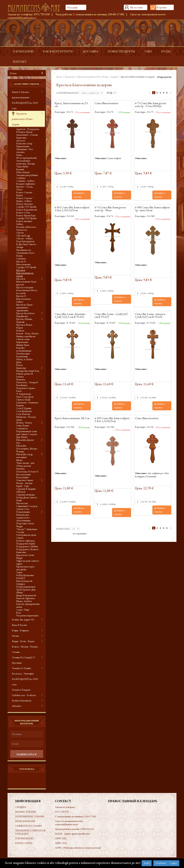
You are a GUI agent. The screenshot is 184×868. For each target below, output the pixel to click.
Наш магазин (25, 821)
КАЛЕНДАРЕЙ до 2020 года (25, 682)
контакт (20, 62)
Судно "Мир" (23, 610)
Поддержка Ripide (26, 543)
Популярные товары (30, 816)
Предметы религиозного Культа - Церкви (23, 119)
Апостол (20, 140)
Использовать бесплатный (23, 355)
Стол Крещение (24, 411)
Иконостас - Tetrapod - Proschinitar (27, 384)
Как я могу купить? (58, 51)
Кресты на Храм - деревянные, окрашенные (25, 307)
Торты (19, 572)
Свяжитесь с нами (28, 826)
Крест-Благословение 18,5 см (72, 418)
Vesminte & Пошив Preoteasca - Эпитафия (23, 671)
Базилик (20, 169)
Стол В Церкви (24, 408)
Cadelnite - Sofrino (25, 181)
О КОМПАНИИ (23, 51)
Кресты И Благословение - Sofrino (24, 299)
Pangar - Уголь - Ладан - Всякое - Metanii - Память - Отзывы (25, 647)
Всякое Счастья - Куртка (25, 194)
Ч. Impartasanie (24, 394)
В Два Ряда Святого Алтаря (26, 246)
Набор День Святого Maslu (27, 499)
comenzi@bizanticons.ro (22, 18)
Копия (19, 256)
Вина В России (19, 625)
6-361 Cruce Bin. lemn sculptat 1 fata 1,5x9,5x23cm (72, 209)
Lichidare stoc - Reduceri (24, 695)
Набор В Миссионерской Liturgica (24, 581)
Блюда (19, 460)
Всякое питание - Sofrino (25, 223)
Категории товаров (27, 84)
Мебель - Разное (24, 423)
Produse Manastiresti (22, 701)
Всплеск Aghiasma (25, 541)
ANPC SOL (61, 843)
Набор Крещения (25, 575)
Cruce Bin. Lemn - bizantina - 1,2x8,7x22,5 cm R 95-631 (71, 316)
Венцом (20, 330)
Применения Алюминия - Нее (25, 148)
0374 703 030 (42, 14)
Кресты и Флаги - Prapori (25, 326)
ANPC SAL (61, 838)
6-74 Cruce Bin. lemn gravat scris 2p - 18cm (110, 209)
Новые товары (26, 812)
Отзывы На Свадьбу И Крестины (23, 660)
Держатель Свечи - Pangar (26, 556)
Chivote (20, 233)
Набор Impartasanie (26, 587)
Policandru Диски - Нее (25, 441)
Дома (59, 77)
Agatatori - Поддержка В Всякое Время (28, 130)
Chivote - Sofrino (24, 238)
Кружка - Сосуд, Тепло (25, 188)
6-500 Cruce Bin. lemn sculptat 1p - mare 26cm (152, 209)
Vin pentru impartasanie (27, 615)
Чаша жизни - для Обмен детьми (25, 464)
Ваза (19, 613)
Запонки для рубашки (27, 175)
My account (136, 7)
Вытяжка (21, 379)
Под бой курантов (25, 241)
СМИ (148, 51)
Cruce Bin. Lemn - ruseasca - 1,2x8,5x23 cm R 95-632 (151, 316)
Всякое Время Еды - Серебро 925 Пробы (26, 217)
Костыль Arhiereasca (26, 227)
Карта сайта (24, 843)
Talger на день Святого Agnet (28, 562)
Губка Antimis (23, 172)
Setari (147, 863)
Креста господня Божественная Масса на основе (27, 290)
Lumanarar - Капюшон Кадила (27, 404)
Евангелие (21, 368)
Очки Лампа (23, 425)
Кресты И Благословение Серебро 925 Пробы (26, 264)
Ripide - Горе (23, 486)
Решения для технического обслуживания (23, 518)
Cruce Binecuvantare (107, 103)
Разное (20, 365)
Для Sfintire (22, 437)
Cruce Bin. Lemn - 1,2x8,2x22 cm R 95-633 (111, 316)
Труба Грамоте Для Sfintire (26, 591)
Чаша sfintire (22, 166)
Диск (19, 362)
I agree (174, 863)
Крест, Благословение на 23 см (71, 105)
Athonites (17, 706)
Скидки (21, 807)
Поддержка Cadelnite (27, 546)
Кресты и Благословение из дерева (25, 273)
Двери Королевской (26, 595)
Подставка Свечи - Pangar (26, 525)
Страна (20, 538)
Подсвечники (23, 512)
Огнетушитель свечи (26, 535)
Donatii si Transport (21, 690)
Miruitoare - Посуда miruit (26, 418)
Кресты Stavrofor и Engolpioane (25, 315)
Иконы (15, 636)
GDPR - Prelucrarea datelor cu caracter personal (78, 848)
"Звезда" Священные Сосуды (27, 531)
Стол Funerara (23, 414)
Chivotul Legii (23, 235)
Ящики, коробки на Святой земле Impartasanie (26, 339)
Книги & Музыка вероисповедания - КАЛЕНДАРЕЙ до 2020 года (25, 100)
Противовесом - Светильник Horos (25, 251)
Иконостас (22, 230)
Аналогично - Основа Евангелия (27, 136)
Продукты (70, 77)
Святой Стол (23, 509)
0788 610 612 (87, 829)
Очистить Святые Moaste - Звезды (25, 482)
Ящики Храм (23, 345)
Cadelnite (21, 178)
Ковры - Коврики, (20, 630)
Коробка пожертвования (24, 349)
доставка (91, 51)
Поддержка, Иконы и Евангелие (27, 551)
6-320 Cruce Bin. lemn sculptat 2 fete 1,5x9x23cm (112, 420)
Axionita (20, 152)
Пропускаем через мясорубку (25, 568)
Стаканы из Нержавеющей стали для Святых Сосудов (27, 431)
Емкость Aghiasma (25, 598)
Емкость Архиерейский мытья (28, 605)
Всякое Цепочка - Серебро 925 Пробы (26, 205)
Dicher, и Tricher (24, 359)
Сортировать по (67, 93)
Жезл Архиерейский (26, 158)
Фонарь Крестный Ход (28, 371)
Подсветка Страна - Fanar (26, 389)
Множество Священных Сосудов (27, 505)
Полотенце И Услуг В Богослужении (27, 473)
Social (166, 51)
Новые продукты (121, 51)
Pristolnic (20, 469)
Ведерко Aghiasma (26, 184)
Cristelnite (21, 259)
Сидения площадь (25, 495)
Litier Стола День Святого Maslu (25, 398)
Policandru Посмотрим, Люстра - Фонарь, (27, 448)
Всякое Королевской (27, 210)
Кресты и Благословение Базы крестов (26, 282)
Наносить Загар (24, 143)
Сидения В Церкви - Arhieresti (26, 490)
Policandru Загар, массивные (25, 456)
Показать (63, 529)
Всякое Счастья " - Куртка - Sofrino (25, 200)
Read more (161, 863)
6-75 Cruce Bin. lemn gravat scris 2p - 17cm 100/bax (151, 105)
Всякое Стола (23, 212)
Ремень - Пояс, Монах (27, 333)
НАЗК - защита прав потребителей (72, 834)
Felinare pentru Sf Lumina (25, 375)
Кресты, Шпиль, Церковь (24, 320)
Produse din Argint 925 (23, 620)
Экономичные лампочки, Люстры (26, 162)
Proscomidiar (22, 477)
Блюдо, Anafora (24, 601)
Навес (19, 155)
